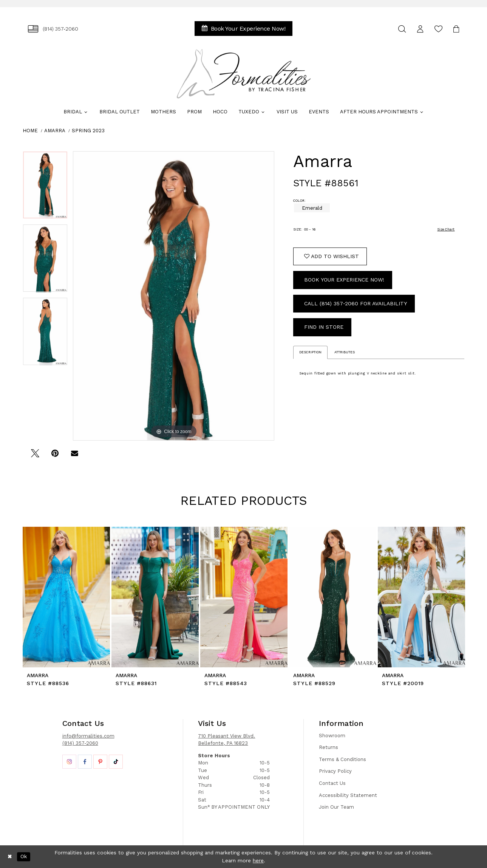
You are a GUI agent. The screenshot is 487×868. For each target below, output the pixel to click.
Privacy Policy (335, 771)
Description (310, 352)
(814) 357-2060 (80, 743)
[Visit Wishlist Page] (439, 29)
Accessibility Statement (348, 795)
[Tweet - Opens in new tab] (35, 456)
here (258, 860)
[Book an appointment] (244, 29)
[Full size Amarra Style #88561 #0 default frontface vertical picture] (174, 296)
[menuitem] (53, 29)
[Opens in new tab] (69, 762)
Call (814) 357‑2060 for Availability (356, 303)
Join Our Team (336, 807)
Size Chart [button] (446, 229)
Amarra (55, 131)
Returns (329, 747)
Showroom (332, 736)
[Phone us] (53, 29)
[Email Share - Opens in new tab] (75, 456)
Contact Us (332, 783)
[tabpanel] (45, 188)
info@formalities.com (88, 736)
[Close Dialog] (10, 857)
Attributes (345, 352)
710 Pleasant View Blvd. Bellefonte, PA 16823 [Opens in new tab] (226, 740)
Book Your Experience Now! (344, 280)
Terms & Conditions (342, 759)
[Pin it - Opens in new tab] (55, 456)
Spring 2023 (88, 131)
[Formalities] (244, 74)
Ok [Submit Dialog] (24, 857)
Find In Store (324, 327)
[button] (421, 29)
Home (30, 131)
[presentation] (66, 597)
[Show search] (402, 29)
